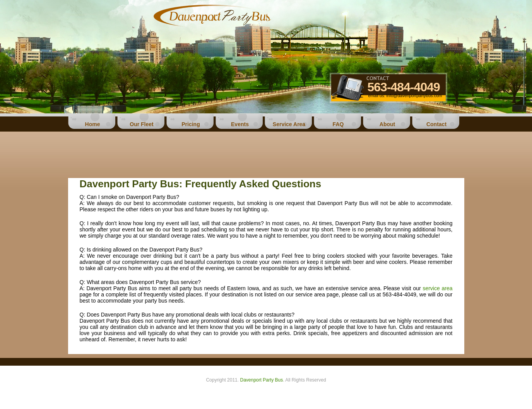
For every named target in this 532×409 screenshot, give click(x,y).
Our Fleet (141, 124)
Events (240, 124)
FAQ (338, 124)
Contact (436, 124)
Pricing (191, 124)
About (387, 124)
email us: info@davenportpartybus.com (405, 96)
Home (93, 124)
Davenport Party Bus (261, 380)
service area (437, 288)
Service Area (289, 124)
